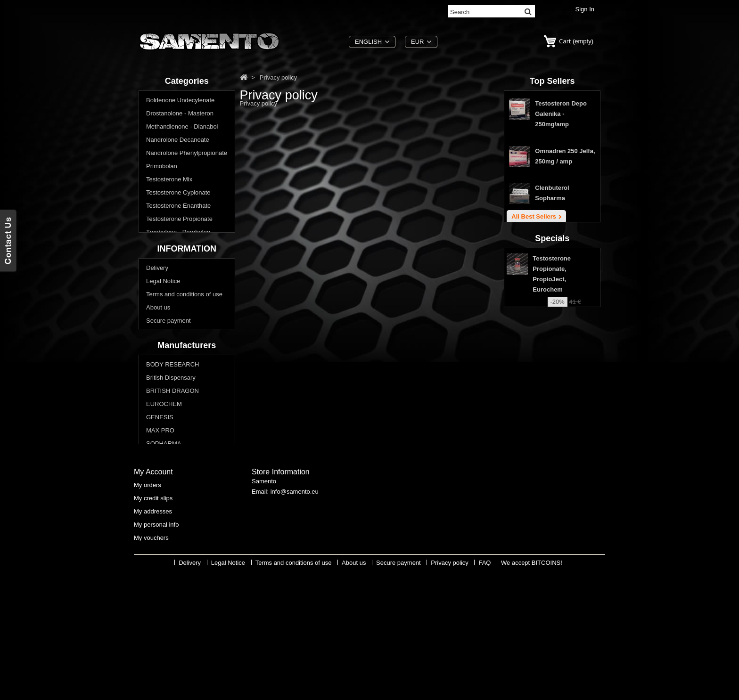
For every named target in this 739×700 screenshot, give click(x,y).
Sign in (585, 9)
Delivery (157, 328)
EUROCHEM (164, 494)
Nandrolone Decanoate (178, 141)
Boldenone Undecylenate (180, 101)
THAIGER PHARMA (174, 560)
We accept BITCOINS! (532, 693)
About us (158, 368)
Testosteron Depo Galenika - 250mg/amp (561, 116)
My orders (148, 612)
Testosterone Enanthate (178, 207)
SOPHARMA (164, 533)
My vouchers (151, 664)
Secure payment (168, 381)
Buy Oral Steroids (170, 259)
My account (153, 598)
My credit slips (153, 625)
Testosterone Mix (169, 180)
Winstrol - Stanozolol (174, 246)
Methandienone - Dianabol (182, 127)
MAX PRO (160, 520)
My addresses (153, 638)
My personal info (156, 651)
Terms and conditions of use (184, 354)
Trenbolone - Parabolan (178, 233)
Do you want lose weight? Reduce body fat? (181, 277)
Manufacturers (187, 434)
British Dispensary (171, 468)
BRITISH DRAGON (172, 481)
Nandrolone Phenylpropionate (187, 154)
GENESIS (160, 507)
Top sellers (552, 81)
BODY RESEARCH (172, 454)
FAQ (152, 407)
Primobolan (162, 167)
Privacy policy (165, 394)
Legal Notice (163, 341)
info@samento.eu (295, 621)
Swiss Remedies (169, 547)
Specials (552, 293)
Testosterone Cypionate (178, 193)
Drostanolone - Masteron (180, 114)
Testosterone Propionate (179, 220)
